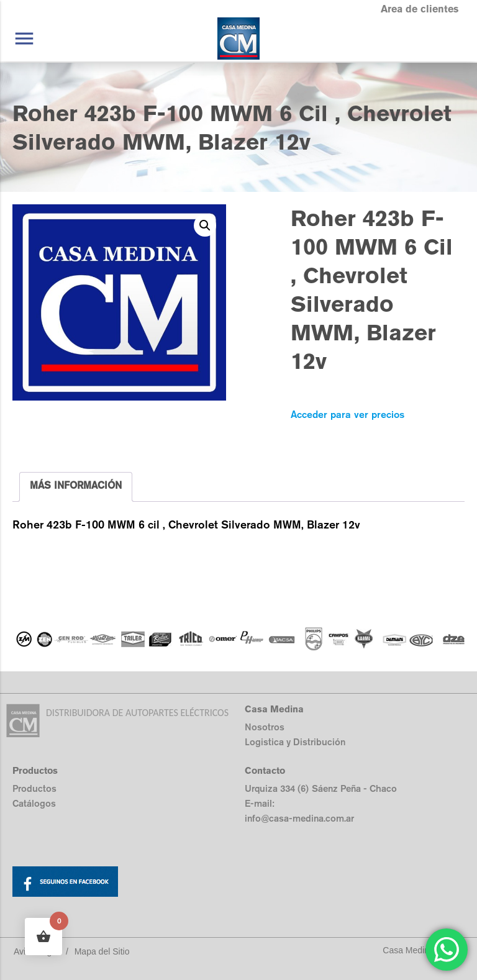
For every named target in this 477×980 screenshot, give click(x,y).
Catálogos (34, 803)
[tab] (76, 487)
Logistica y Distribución (295, 742)
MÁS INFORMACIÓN (76, 485)
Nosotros (265, 727)
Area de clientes (420, 9)
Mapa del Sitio (102, 951)
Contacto (265, 770)
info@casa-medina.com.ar (299, 818)
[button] (205, 225)
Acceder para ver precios (348, 415)
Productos (34, 788)
